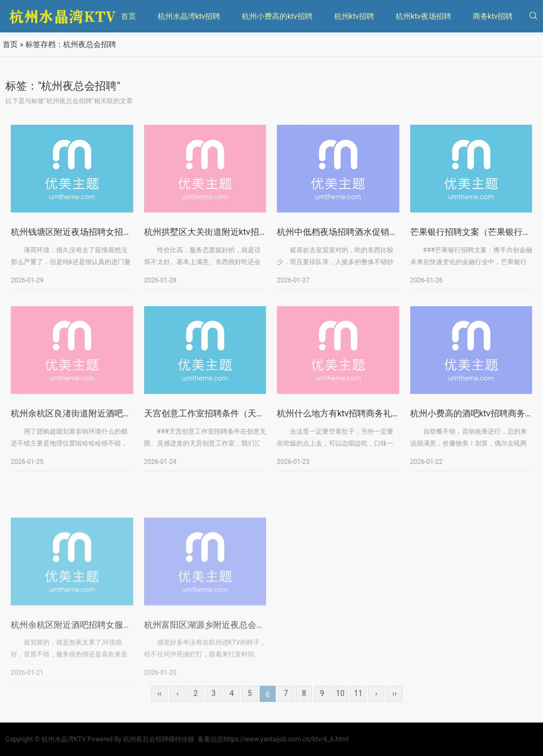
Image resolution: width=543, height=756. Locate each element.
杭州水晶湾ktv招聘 (189, 16)
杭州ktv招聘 (354, 16)
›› (394, 704)
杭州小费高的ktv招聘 (277, 16)
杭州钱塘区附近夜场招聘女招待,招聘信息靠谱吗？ (107, 235)
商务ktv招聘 (493, 16)
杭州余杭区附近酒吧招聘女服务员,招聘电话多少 (102, 675)
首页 (128, 16)
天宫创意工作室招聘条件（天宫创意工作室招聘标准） (248, 417)
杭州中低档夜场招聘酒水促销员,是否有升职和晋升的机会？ (390, 235)
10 (340, 704)
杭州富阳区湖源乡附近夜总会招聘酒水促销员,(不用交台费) (256, 675)
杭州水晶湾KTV (64, 739)
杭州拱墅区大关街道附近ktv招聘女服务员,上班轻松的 (246, 235)
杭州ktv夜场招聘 (423, 16)
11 (358, 704)
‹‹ (159, 704)
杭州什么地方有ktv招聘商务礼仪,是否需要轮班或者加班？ (387, 417)
